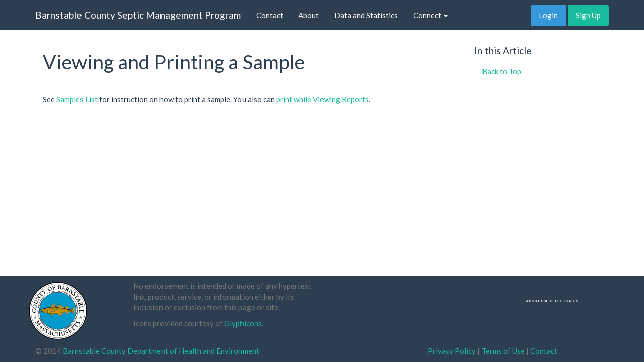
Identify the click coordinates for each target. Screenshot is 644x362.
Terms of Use (503, 351)
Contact (270, 15)
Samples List (77, 99)
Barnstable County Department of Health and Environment (161, 351)
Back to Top (502, 71)
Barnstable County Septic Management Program (138, 15)
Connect (430, 15)
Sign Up (588, 15)
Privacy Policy (452, 351)
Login (548, 15)
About (309, 15)
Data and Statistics (366, 15)
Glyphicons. (244, 323)
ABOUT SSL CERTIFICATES (552, 301)
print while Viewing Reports (323, 99)
